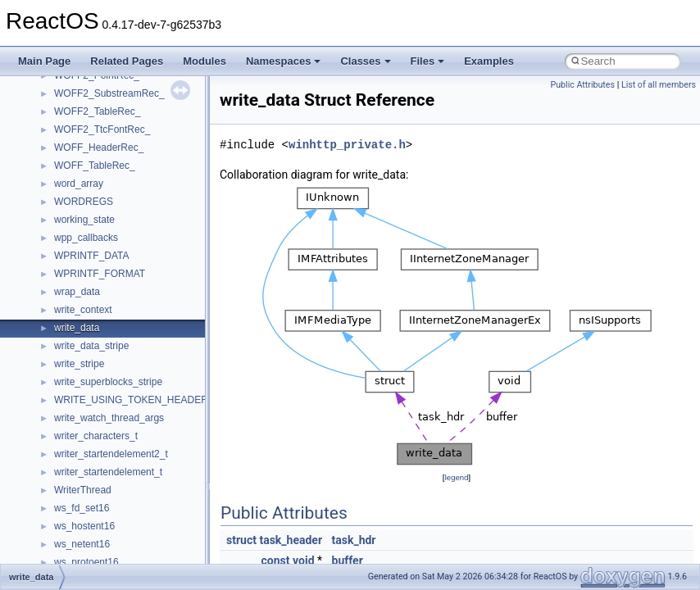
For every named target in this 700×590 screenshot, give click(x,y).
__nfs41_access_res (99, 425)
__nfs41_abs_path (95, 389)
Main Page (44, 61)
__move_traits (85, 209)
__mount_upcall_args (101, 173)
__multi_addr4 (85, 317)
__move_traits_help (97, 263)
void (303, 560)
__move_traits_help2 (100, 299)
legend (456, 477)
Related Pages (127, 61)
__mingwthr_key (90, 155)
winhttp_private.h (347, 145)
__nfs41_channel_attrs (104, 515)
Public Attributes (582, 85)
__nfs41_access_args (102, 407)
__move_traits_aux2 (98, 245)
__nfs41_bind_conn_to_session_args (136, 443)
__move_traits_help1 (100, 281)
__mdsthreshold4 (92, 119)
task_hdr (354, 540)
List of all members (659, 85)
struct (241, 540)
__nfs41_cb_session (99, 497)
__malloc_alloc (86, 83)
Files (428, 61)
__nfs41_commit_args (102, 551)
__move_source (89, 191)
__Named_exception (99, 335)
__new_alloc (82, 371)
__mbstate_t (81, 101)
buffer (348, 560)
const (276, 560)
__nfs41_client (86, 533)
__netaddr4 (79, 353)
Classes (365, 61)
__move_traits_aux (95, 227)
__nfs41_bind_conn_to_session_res (133, 461)
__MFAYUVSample (96, 137)
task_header (291, 540)
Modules (205, 61)
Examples (489, 61)
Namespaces (284, 61)
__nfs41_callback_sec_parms (119, 479)
